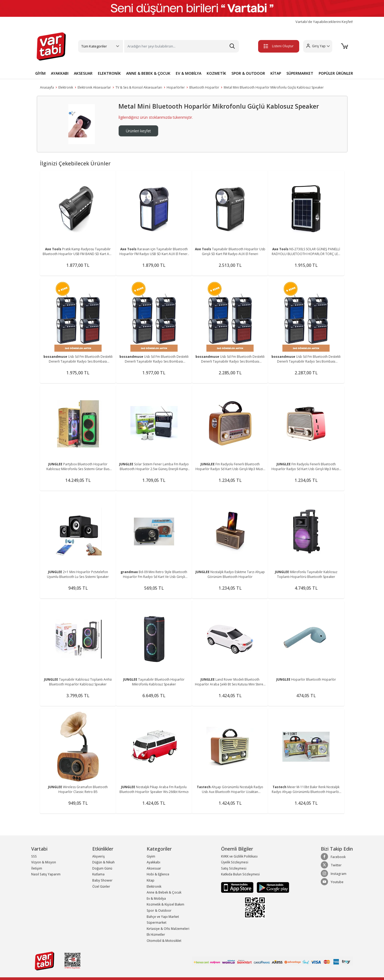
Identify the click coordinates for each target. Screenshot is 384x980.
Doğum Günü (102, 868)
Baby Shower (102, 880)
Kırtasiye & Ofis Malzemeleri (168, 929)
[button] (316, 46)
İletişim (37, 868)
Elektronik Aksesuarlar (94, 87)
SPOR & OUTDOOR (248, 73)
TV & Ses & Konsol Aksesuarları (139, 87)
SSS (34, 856)
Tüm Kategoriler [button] (94, 46)
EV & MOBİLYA (189, 73)
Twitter (331, 865)
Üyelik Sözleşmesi (235, 862)
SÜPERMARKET (300, 73)
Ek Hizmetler (156, 935)
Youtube (332, 882)
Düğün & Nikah (103, 862)
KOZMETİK (216, 73)
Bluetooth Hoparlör (204, 87)
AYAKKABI (60, 73)
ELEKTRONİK (109, 73)
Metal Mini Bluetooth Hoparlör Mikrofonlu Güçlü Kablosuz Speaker (274, 87)
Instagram (334, 874)
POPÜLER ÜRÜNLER (336, 73)
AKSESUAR (83, 73)
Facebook (333, 857)
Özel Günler (101, 886)
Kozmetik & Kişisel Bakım (165, 904)
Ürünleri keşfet (138, 131)
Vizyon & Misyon (44, 862)
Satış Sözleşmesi (234, 868)
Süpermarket (157, 923)
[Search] (182, 46)
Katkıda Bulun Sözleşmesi (240, 874)
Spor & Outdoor (159, 910)
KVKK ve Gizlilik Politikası (239, 856)
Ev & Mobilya (156, 898)
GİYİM (40, 73)
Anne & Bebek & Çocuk (164, 892)
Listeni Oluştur (277, 46)
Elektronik (66, 87)
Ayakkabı (153, 862)
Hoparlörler (176, 87)
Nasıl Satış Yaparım (46, 874)
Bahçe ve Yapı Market (163, 917)
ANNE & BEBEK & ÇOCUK (148, 73)
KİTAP (276, 73)
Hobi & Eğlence (158, 874)
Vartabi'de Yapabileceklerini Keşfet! (324, 22)
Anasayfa (47, 87)
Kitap (151, 880)
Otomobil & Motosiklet (164, 941)
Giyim (151, 856)
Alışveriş (99, 856)
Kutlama (98, 874)
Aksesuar (154, 868)
